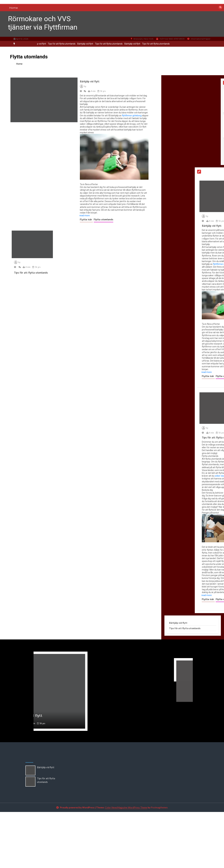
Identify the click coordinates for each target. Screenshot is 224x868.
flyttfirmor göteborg (132, 116)
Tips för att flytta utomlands (59, 44)
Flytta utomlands (103, 220)
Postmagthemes (159, 807)
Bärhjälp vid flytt (83, 44)
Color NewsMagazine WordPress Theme (126, 807)
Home (13, 8)
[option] (83, 44)
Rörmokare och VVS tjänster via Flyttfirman (43, 23)
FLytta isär (86, 220)
